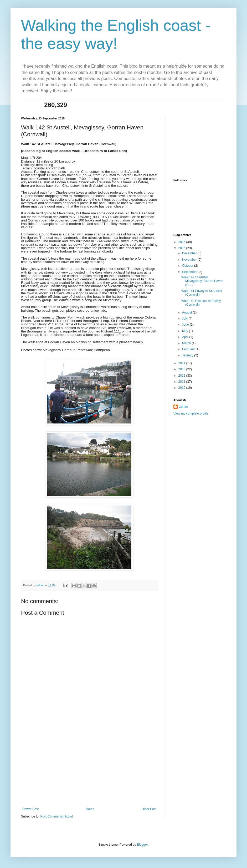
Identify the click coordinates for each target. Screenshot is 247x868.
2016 (182, 242)
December (190, 253)
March (187, 343)
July (185, 319)
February (189, 349)
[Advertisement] (89, 768)
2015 (182, 248)
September (190, 272)
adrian (183, 407)
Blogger (142, 845)
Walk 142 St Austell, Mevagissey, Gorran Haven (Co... (202, 281)
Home (90, 809)
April (186, 337)
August (187, 312)
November (190, 260)
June (186, 325)
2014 (182, 363)
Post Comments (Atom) (57, 816)
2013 (182, 369)
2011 (182, 382)
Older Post (149, 809)
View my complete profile (191, 413)
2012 (182, 376)
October (188, 266)
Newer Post (30, 809)
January (188, 355)
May (186, 331)
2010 (182, 388)
